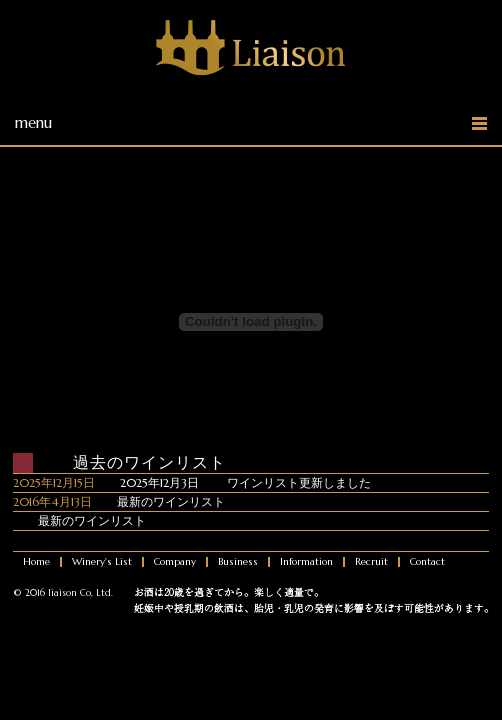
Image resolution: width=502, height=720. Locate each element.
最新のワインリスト (171, 501)
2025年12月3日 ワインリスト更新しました (245, 482)
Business (238, 562)
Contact (427, 562)
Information (306, 562)
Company (175, 562)
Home (36, 562)
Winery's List (102, 562)
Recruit (371, 562)
